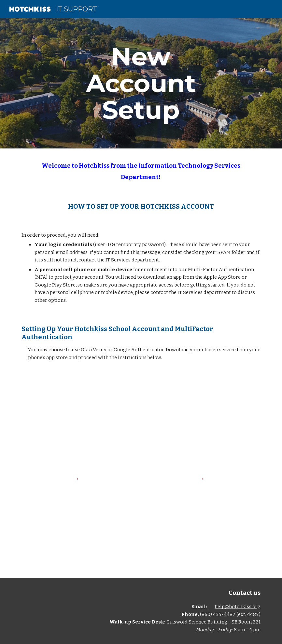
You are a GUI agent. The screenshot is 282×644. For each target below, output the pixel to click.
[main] (141, 83)
